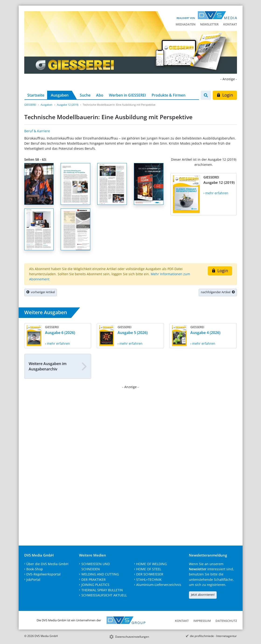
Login (225, 95)
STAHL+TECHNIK (149, 580)
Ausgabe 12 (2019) (68, 105)
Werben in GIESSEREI (127, 95)
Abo (100, 95)
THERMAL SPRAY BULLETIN (102, 590)
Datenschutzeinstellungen (132, 637)
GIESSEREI (30, 105)
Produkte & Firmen (169, 95)
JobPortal (33, 580)
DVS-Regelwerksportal (43, 574)
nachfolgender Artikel (218, 292)
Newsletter (209, 24)
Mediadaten (186, 24)
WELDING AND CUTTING (100, 574)
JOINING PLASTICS (95, 585)
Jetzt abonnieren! (203, 595)
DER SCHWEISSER (150, 574)
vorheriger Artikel (41, 292)
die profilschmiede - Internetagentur (213, 636)
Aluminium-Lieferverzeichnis (159, 585)
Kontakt (230, 24)
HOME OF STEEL (149, 569)
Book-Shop (35, 569)
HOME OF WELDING (151, 564)
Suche (85, 95)
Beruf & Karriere (37, 131)
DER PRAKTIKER (94, 580)
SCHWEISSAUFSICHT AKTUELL (104, 595)
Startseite (36, 95)
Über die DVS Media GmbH (47, 564)
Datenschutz (226, 621)
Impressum (202, 621)
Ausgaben (60, 95)
